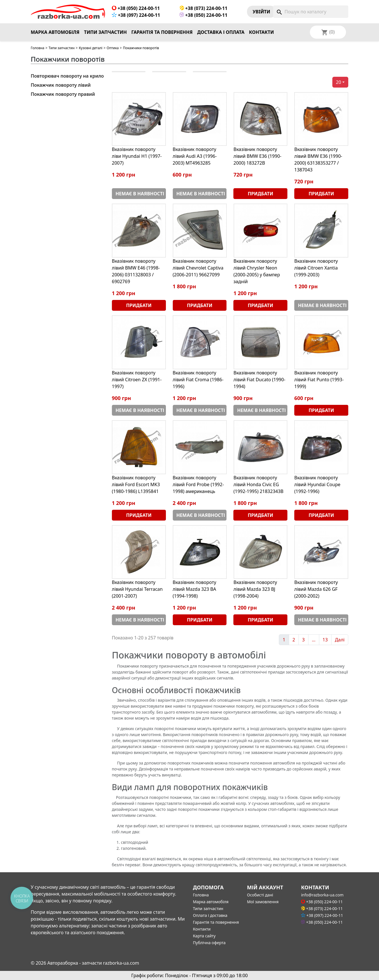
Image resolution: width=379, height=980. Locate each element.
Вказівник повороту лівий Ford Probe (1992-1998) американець (198, 484)
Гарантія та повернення (162, 32)
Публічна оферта (209, 943)
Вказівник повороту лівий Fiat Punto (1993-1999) (319, 380)
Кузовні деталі (91, 48)
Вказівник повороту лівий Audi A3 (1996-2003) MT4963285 (195, 156)
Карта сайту (204, 936)
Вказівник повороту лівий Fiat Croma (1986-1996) (198, 380)
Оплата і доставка (210, 915)
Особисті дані (260, 895)
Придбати (260, 194)
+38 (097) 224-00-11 (136, 15)
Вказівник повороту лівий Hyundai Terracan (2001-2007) (137, 589)
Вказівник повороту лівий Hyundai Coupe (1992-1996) (317, 484)
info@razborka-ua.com (322, 895)
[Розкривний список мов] (335, 32)
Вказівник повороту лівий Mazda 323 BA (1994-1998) (194, 589)
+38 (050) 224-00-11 (136, 8)
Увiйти (261, 12)
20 (339, 82)
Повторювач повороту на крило (67, 76)
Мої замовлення (263, 902)
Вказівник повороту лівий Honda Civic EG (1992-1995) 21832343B (259, 484)
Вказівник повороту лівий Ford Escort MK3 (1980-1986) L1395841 (136, 484)
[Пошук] (311, 12)
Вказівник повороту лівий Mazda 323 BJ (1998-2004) (255, 589)
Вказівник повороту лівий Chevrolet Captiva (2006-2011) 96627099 (198, 268)
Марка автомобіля (55, 32)
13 (325, 640)
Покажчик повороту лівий (61, 85)
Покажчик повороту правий (63, 94)
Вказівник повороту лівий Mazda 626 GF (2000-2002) (316, 589)
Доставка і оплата (221, 32)
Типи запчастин (105, 32)
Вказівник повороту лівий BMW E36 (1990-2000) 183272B (258, 156)
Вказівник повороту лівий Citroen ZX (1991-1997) (137, 380)
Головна (38, 48)
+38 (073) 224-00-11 (204, 8)
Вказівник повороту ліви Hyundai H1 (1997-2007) (137, 156)
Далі (340, 640)
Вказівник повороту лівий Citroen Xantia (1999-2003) (316, 268)
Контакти (261, 32)
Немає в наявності (140, 194)
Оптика (113, 48)
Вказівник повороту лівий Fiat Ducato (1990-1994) (259, 380)
